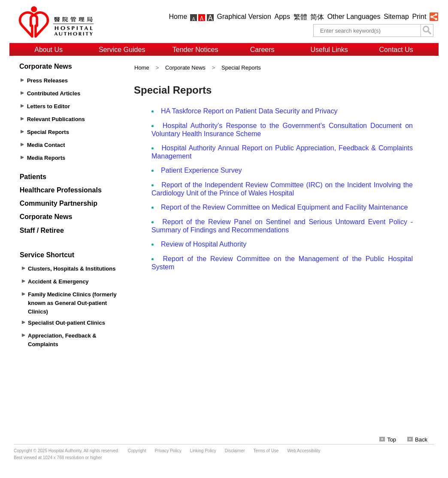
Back (417, 440)
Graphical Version (244, 17)
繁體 (300, 17)
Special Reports (241, 68)
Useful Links (329, 50)
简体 (317, 17)
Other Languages (354, 17)
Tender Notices (195, 50)
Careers (262, 50)
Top (388, 440)
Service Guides (122, 50)
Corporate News (185, 68)
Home (178, 17)
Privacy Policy (168, 451)
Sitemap (396, 17)
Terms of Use (266, 451)
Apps (282, 17)
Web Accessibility (304, 451)
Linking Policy (203, 451)
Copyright (137, 451)
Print (419, 17)
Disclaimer (235, 451)
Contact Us (396, 50)
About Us (48, 50)
